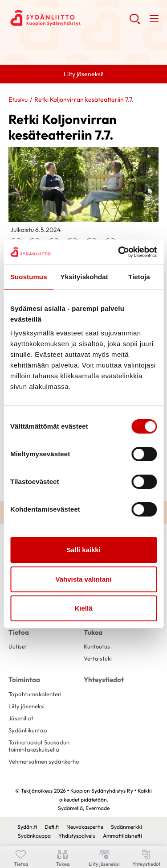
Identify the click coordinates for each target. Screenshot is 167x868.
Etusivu (18, 99)
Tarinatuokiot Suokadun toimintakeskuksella (39, 746)
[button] (135, 22)
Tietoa (19, 632)
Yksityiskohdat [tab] (84, 277)
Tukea (93, 632)
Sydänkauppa (34, 836)
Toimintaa (24, 680)
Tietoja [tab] (139, 277)
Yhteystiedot (104, 680)
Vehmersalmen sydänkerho (44, 761)
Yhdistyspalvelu (77, 836)
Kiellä (83, 608)
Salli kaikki (83, 550)
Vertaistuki (98, 658)
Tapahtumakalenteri (35, 694)
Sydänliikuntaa (28, 730)
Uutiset (18, 646)
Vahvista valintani (84, 579)
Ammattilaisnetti (122, 836)
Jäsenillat (21, 718)
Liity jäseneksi (26, 706)
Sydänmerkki (126, 827)
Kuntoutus (97, 646)
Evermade (98, 808)
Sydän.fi (27, 827)
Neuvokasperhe (85, 827)
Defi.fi (52, 827)
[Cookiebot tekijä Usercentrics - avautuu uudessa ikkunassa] (119, 252)
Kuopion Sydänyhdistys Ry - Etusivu (69, 18)
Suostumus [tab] (29, 277)
